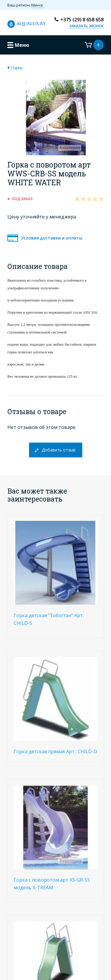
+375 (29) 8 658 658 (82, 20)
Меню (22, 45)
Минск (37, 5)
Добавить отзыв (59, 450)
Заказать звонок (86, 26)
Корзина (94, 45)
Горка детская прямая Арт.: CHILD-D (55, 751)
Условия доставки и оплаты (52, 238)
